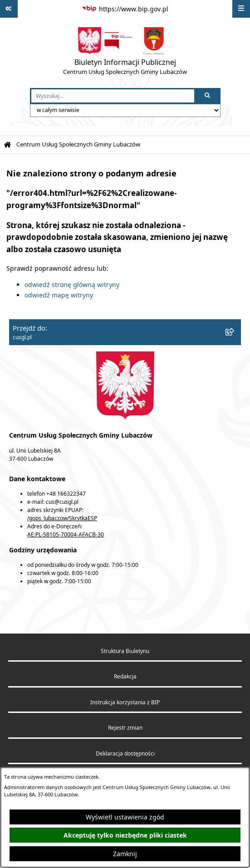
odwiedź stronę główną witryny (72, 285)
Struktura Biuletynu (125, 651)
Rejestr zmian (125, 728)
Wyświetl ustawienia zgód (125, 817)
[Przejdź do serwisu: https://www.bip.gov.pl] (125, 9)
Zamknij (125, 854)
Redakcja (125, 676)
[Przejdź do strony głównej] (125, 53)
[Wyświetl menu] (241, 9)
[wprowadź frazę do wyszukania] (113, 96)
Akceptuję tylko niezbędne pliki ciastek (125, 835)
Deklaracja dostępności (125, 753)
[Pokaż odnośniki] (9, 9)
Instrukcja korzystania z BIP (125, 702)
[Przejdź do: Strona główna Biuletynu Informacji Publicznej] (7, 145)
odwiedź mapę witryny (59, 295)
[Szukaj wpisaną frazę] (208, 96)
